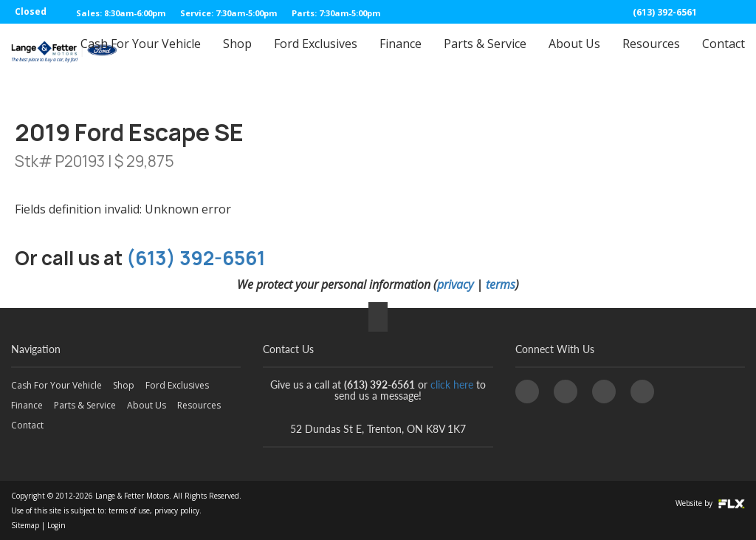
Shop (237, 57)
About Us (574, 57)
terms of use (129, 510)
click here (452, 385)
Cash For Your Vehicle (141, 57)
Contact (724, 57)
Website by (710, 503)
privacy (455, 284)
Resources (651, 57)
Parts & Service (485, 57)
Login (56, 525)
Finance (401, 57)
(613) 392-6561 (665, 12)
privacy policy (177, 510)
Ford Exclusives (316, 57)
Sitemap (25, 525)
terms (501, 284)
